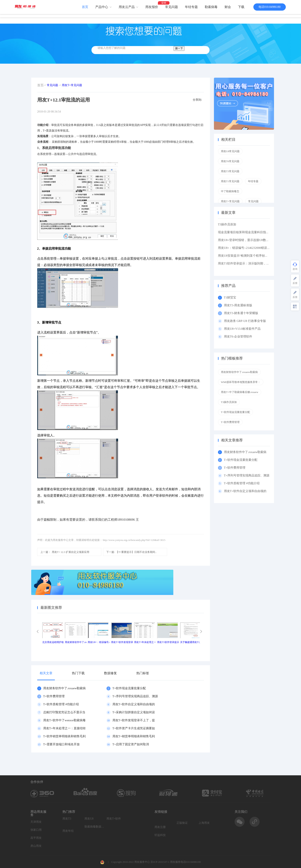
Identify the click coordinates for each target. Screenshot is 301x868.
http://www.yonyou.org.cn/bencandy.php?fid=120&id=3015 (134, 540)
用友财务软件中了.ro (76, 642)
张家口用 (36, 830)
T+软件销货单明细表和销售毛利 (65, 736)
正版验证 (182, 823)
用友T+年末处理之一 (145, 642)
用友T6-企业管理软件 (238, 337)
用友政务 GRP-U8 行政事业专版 (245, 321)
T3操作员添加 (227, 224)
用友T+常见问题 (72, 85)
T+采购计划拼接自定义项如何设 (134, 712)
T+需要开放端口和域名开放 (62, 744)
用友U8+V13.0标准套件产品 (242, 329)
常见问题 (172, 7)
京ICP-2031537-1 (160, 862)
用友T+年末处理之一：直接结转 (65, 728)
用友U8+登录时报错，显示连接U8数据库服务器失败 (252, 240)
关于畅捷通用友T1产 (191, 642)
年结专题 (191, 7)
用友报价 (152, 7)
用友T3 (67, 819)
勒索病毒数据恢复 (94, 827)
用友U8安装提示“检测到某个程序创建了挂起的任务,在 (254, 256)
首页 (85, 7)
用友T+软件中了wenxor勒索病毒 (65, 720)
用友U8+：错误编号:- (99, 642)
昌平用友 (36, 838)
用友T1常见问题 (230, 181)
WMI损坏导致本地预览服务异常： (241, 382)
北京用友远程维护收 (53, 642)
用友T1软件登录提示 (168, 642)
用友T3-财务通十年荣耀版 (242, 313)
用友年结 (68, 831)
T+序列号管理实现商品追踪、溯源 (135, 696)
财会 (228, 7)
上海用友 (204, 823)
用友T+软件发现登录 (122, 642)
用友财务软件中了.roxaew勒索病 (65, 688)
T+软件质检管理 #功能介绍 (61, 704)
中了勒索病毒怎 (230, 191)
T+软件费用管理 (54, 696)
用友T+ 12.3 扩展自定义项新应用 (65, 552)
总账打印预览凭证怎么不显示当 (64, 712)
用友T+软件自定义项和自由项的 (134, 704)
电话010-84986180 (270, 7)
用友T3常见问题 (230, 171)
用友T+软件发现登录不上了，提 (134, 720)
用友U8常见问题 (230, 151)
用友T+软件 (114, 819)
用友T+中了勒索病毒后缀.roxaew (240, 392)
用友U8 (89, 819)
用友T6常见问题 (230, 161)
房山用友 (36, 846)
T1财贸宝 (230, 297)
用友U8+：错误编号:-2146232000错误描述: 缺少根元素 (254, 248)
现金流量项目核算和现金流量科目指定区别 (246, 232)
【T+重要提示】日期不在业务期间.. (131, 552)
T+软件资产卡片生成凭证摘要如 (134, 728)
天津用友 (36, 822)
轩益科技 (160, 835)
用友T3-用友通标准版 (238, 305)
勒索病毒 (211, 7)
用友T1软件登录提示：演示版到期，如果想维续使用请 (254, 263)
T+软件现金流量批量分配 (129, 688)
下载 (241, 7)
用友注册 (160, 827)
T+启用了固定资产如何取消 (131, 744)
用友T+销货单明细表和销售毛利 (134, 736)
